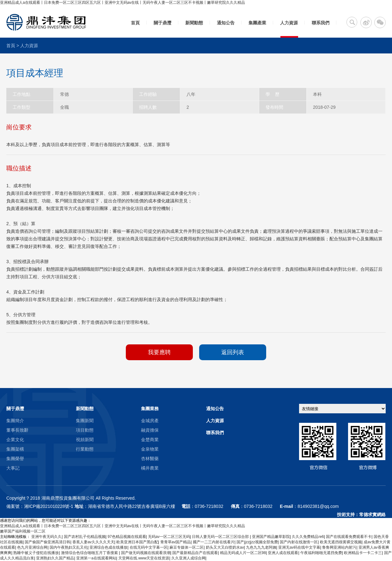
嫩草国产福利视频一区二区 (23, 531)
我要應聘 (159, 352)
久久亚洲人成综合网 (188, 558)
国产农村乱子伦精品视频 (85, 537)
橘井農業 (150, 468)
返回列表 (233, 352)
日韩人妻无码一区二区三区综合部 (221, 537)
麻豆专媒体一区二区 (187, 547)
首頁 (135, 23)
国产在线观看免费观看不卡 (349, 537)
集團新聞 (85, 421)
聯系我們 (321, 23)
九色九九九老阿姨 (261, 547)
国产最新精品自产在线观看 (195, 553)
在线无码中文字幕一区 (149, 547)
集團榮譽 (15, 459)
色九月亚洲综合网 (32, 547)
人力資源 (289, 23)
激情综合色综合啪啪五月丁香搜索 (90, 553)
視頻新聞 (85, 440)
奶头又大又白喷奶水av (225, 547)
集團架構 (15, 449)
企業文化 (15, 440)
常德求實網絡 (372, 515)
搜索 (352, 22)
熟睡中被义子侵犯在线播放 (36, 553)
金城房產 (150, 421)
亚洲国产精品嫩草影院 (271, 537)
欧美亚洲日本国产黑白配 (137, 542)
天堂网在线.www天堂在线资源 (144, 558)
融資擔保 (150, 430)
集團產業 (257, 23)
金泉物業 (150, 449)
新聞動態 (194, 23)
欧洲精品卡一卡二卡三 (363, 553)
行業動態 (85, 449)
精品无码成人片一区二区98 (243, 553)
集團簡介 (15, 421)
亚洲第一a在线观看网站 (96, 558)
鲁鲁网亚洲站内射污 (339, 547)
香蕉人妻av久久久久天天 (93, 542)
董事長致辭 (17, 430)
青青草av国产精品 (176, 542)
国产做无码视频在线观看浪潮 (146, 553)
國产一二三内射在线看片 (214, 542)
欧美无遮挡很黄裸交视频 (341, 542)
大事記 (13, 468)
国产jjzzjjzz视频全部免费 (257, 542)
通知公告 (226, 23)
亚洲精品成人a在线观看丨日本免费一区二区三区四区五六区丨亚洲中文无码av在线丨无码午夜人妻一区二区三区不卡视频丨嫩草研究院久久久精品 (122, 3)
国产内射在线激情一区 (299, 542)
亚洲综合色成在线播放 (108, 547)
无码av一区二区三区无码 (169, 537)
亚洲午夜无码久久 (46, 537)
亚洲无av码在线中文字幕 (299, 547)
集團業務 (150, 409)
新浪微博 (366, 22)
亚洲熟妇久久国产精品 (55, 558)
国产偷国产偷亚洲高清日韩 (47, 542)
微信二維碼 (380, 22)
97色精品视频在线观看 (127, 537)
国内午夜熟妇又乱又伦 (69, 547)
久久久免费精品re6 (308, 537)
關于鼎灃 (162, 23)
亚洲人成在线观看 (283, 553)
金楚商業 (150, 440)
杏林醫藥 (150, 459)
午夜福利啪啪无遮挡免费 (321, 553)
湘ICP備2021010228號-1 (49, 506)
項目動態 (85, 430)
